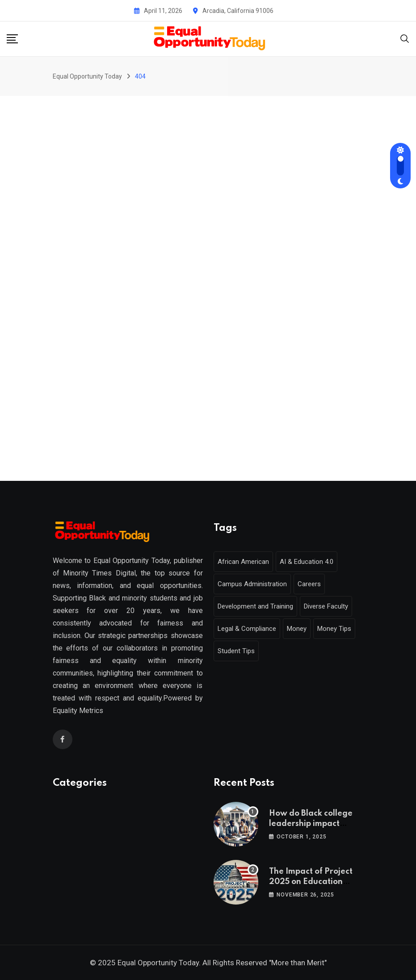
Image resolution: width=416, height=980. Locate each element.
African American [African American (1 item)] (243, 562)
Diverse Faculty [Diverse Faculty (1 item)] (326, 606)
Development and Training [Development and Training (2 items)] (255, 606)
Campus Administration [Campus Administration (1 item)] (252, 584)
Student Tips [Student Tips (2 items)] (236, 651)
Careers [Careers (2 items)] (309, 584)
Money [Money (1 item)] (297, 629)
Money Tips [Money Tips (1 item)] (334, 629)
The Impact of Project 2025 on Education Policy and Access (311, 882)
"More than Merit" (298, 963)
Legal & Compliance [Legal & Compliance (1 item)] (247, 629)
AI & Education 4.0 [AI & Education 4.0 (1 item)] (307, 562)
